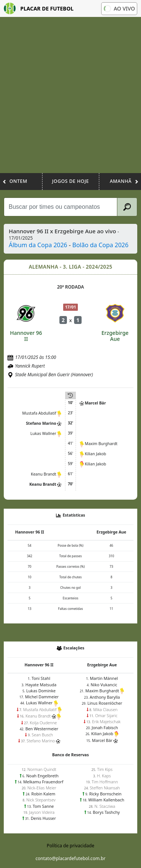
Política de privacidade (70, 846)
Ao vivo (119, 8)
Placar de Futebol (39, 8)
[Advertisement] (70, 99)
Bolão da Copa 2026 (100, 245)
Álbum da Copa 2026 (38, 245)
